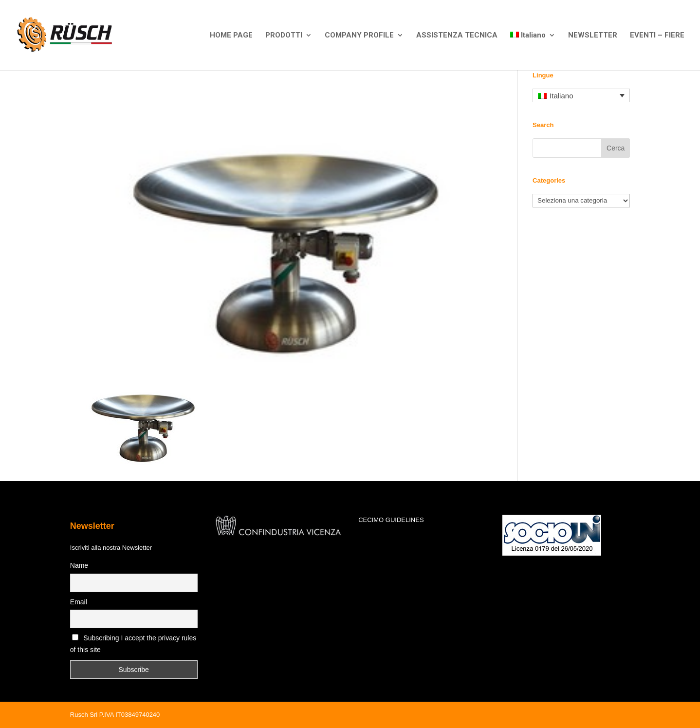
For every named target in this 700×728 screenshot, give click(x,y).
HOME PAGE (231, 36)
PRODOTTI (284, 36)
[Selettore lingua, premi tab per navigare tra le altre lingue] (581, 96)
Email (79, 602)
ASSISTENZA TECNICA (457, 36)
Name (79, 565)
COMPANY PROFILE (359, 36)
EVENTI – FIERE (657, 36)
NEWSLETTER (593, 36)
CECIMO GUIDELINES (391, 520)
